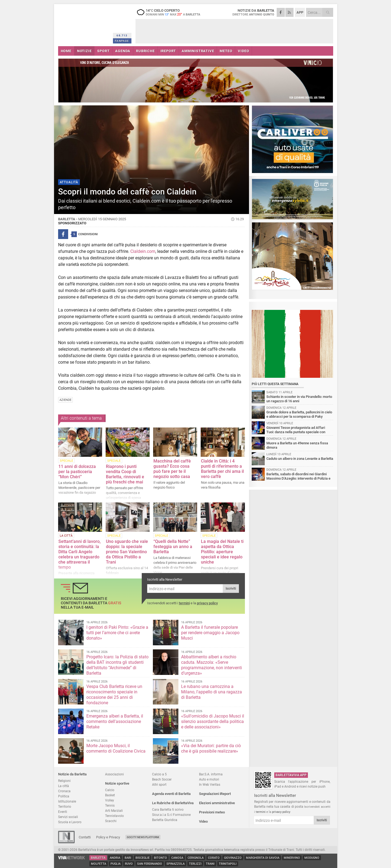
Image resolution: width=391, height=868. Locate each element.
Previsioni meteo (212, 812)
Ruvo (129, 864)
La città (64, 786)
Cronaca (64, 791)
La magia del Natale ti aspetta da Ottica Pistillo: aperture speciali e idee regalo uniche (222, 552)
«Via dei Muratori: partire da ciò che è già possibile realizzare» (211, 748)
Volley (110, 800)
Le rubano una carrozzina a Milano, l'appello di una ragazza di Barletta (212, 692)
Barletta (98, 858)
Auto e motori (209, 779)
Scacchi (111, 821)
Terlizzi (195, 864)
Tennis (110, 805)
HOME (66, 51)
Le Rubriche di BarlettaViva (173, 803)
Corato (214, 858)
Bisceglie (143, 858)
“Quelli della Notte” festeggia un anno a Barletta (173, 547)
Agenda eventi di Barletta (171, 794)
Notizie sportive (117, 783)
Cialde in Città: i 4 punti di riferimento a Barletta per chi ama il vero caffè (222, 469)
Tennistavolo (114, 816)
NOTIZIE (84, 51)
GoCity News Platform (143, 837)
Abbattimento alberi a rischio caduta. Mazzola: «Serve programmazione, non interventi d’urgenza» (212, 665)
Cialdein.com (143, 251)
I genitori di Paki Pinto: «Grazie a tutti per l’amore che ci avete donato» (117, 633)
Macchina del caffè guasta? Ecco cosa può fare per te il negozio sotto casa (172, 469)
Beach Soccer (162, 779)
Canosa (177, 858)
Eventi (63, 812)
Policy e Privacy (108, 837)
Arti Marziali (114, 811)
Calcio (110, 790)
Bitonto (160, 858)
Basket (110, 795)
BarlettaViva (85, 24)
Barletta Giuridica (165, 820)
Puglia (116, 864)
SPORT (103, 51)
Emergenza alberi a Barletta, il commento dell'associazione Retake (115, 721)
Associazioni (114, 774)
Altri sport (159, 784)
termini (184, 603)
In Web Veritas (210, 784)
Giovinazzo (233, 858)
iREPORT (168, 51)
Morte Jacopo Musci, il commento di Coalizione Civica (116, 748)
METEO (226, 51)
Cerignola (196, 858)
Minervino (292, 858)
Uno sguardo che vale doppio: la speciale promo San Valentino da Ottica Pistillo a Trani (127, 552)
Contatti (85, 837)
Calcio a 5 (159, 774)
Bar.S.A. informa (211, 774)
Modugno (312, 858)
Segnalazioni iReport (215, 794)
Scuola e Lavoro (70, 822)
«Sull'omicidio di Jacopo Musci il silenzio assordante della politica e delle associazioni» (213, 721)
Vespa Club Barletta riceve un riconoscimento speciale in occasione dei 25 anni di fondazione (114, 695)
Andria (115, 858)
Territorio (65, 806)
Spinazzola (176, 864)
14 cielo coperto (169, 12)
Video (203, 821)
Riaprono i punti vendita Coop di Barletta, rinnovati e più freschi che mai (125, 474)
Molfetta (99, 864)
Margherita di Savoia (263, 858)
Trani (210, 864)
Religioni (64, 781)
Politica (64, 796)
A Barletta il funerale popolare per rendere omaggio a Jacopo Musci (210, 633)
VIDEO (243, 51)
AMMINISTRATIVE (198, 51)
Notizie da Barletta (72, 774)
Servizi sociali (68, 817)
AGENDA (123, 51)
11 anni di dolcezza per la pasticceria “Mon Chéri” (77, 472)
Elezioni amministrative (217, 803)
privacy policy (207, 603)
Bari (128, 858)
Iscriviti (231, 589)
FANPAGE (122, 41)
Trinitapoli (228, 864)
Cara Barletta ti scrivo (168, 809)
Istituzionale (67, 801)
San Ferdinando (150, 864)
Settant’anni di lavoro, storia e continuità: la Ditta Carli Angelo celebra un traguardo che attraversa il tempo (80, 554)
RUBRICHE (145, 51)
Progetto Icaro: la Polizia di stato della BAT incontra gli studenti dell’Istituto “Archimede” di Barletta (117, 665)
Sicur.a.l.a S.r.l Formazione (171, 815)
